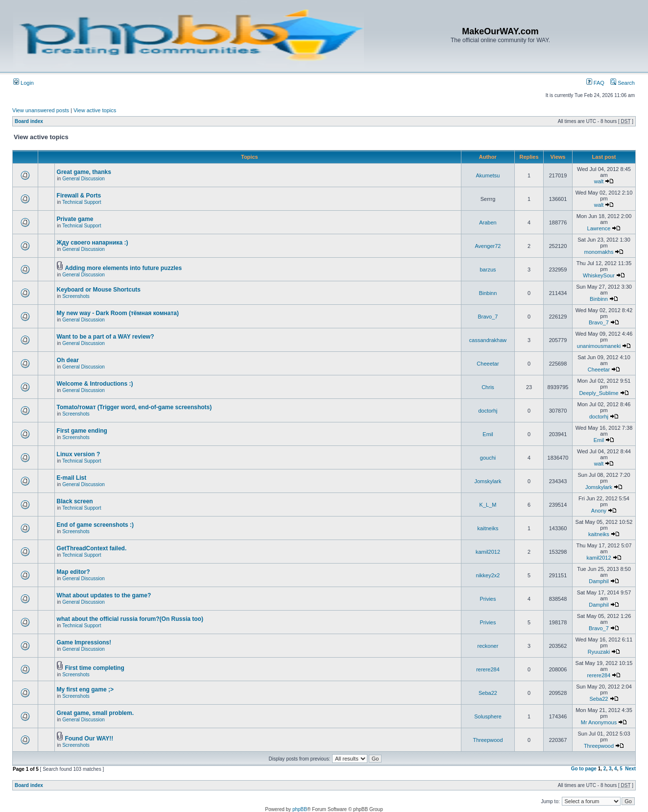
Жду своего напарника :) (93, 243)
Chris (488, 387)
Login (24, 83)
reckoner (488, 646)
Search (623, 83)
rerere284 (488, 669)
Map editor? (73, 572)
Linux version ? (79, 454)
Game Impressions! (84, 642)
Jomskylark (488, 481)
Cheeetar (488, 364)
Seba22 (488, 693)
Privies (488, 599)
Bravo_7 (488, 317)
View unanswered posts (41, 110)
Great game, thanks (84, 172)
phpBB (300, 809)
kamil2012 (488, 552)
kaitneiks (488, 528)
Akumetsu (488, 175)
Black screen (75, 501)
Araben (488, 222)
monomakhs (599, 252)
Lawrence (599, 228)
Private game (75, 219)
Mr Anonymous (599, 722)
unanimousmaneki (599, 346)
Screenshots (76, 296)
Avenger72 (488, 246)
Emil (488, 434)
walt (599, 181)
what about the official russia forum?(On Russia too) (130, 619)
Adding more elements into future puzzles (123, 268)
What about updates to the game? (104, 595)
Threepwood (488, 740)
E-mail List (72, 478)
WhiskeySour (599, 275)
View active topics (95, 110)
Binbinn (488, 293)
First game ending (82, 431)
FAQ (595, 83)
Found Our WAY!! (89, 738)
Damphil (599, 581)
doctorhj (488, 411)
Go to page (584, 769)
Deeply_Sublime (599, 393)
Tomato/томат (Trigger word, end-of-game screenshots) (134, 407)
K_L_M (488, 505)
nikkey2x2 (488, 575)
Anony (599, 511)
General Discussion (84, 179)
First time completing (94, 668)
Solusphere (488, 716)
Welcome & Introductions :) (95, 384)
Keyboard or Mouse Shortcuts (99, 290)
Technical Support (82, 202)
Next (630, 769)
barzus (488, 270)
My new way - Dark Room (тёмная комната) (118, 313)
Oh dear (68, 360)
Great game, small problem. (95, 713)
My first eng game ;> (85, 689)
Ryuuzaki (599, 652)
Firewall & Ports (79, 196)
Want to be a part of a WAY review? (106, 337)
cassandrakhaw (488, 340)
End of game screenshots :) (95, 525)
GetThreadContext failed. (92, 548)
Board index (29, 121)
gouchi (488, 458)
